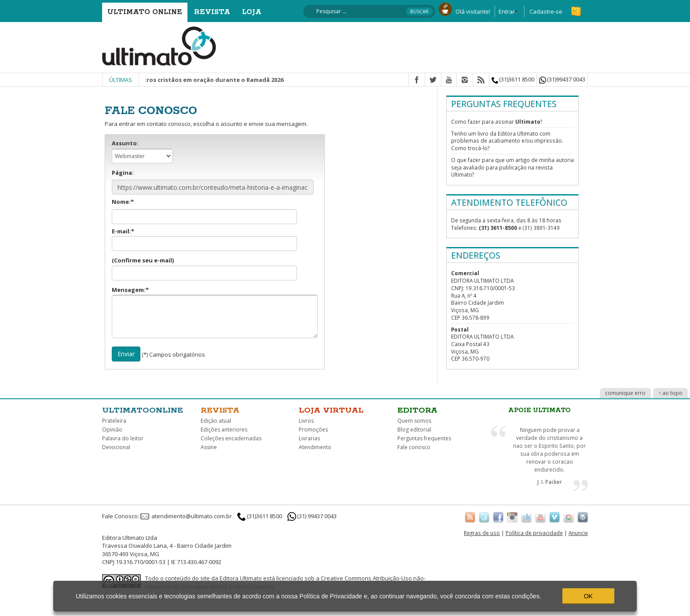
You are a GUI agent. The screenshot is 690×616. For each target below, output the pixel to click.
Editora (417, 410)
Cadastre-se (546, 11)
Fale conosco (414, 447)
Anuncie (578, 533)
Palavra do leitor (123, 438)
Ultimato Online (145, 12)
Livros (306, 421)
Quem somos (414, 421)
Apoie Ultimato (540, 410)
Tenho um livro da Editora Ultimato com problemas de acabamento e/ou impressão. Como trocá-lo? (507, 141)
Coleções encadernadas (231, 438)
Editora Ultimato (241, 578)
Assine (209, 447)
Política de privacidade (534, 533)
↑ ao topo (670, 393)
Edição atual (216, 421)
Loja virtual (331, 410)
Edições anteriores (224, 430)
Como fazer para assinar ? (497, 122)
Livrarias (309, 438)
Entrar (507, 11)
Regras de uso (482, 533)
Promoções (313, 430)
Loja (252, 12)
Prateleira (114, 421)
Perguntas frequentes (424, 438)
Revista (212, 12)
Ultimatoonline (143, 410)
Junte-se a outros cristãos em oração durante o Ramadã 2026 (203, 80)
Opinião (112, 430)
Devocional (116, 447)
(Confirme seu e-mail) (204, 268)
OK (588, 596)
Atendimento (315, 447)
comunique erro (625, 393)
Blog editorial (414, 430)
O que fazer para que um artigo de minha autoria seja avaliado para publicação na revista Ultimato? (512, 167)
